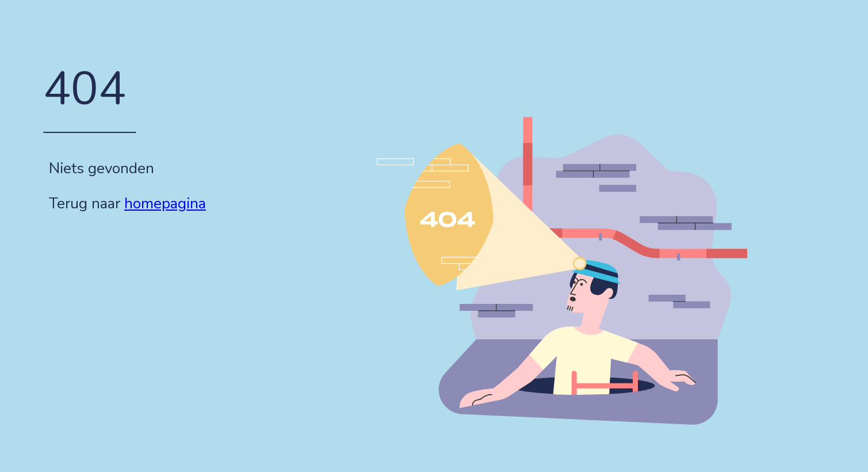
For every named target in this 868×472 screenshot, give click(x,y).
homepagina (165, 203)
